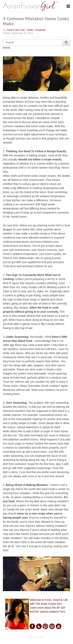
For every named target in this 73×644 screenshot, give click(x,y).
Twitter (30, 30)
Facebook (40, 30)
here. (63, 612)
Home (7, 48)
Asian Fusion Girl (16, 30)
